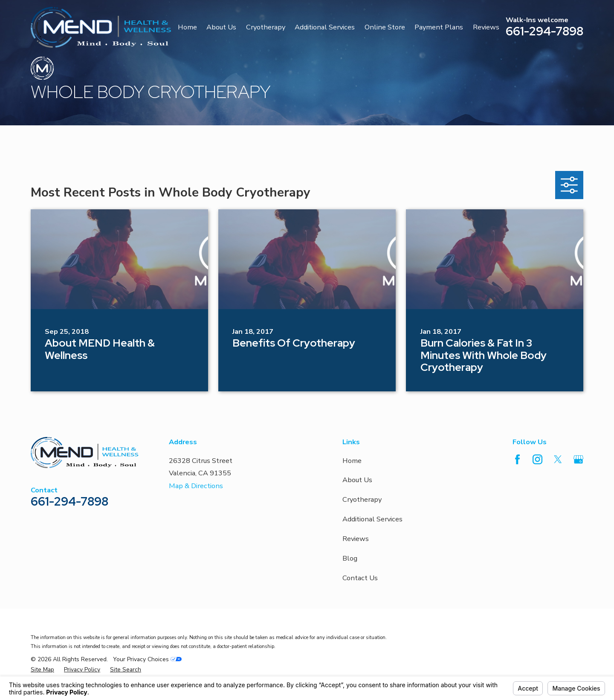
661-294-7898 (544, 31)
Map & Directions (196, 486)
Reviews (356, 539)
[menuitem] (42, 670)
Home (352, 461)
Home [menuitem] (187, 27)
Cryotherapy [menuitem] (266, 27)
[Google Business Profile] (578, 459)
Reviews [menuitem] (486, 27)
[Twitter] (558, 459)
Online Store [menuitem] (385, 27)
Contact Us (360, 578)
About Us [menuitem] (221, 27)
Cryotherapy (362, 499)
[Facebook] (517, 459)
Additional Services (372, 519)
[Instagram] (537, 459)
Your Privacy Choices (147, 659)
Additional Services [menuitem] (325, 27)
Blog (350, 558)
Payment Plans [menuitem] (439, 27)
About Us (357, 480)
